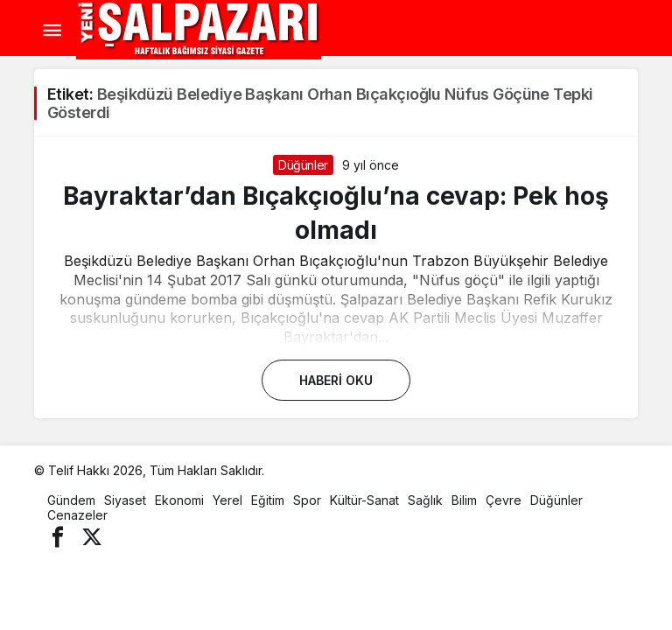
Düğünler (303, 165)
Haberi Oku (336, 380)
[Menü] (52, 31)
